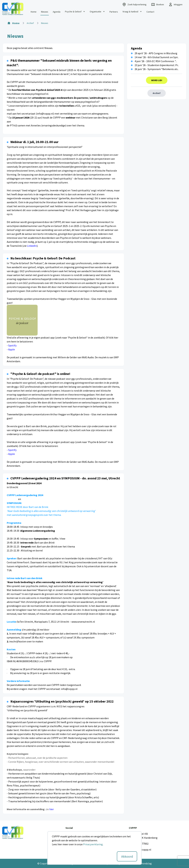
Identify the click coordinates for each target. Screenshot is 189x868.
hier (52, 809)
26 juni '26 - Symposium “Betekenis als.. (155, 69)
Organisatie (97, 12)
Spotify (12, 345)
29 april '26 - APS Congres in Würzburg (154, 53)
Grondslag (146, 863)
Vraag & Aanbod (132, 12)
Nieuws (45, 12)
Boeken (157, 4)
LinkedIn (32, 246)
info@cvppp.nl (36, 633)
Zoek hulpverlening (134, 4)
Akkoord (127, 856)
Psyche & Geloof (75, 12)
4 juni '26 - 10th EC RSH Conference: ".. (154, 61)
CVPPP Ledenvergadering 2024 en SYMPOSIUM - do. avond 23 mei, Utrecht (63, 478)
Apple (12, 349)
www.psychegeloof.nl (36, 94)
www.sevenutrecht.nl (83, 622)
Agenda (57, 12)
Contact (150, 12)
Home (34, 12)
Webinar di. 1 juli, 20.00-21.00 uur (33, 142)
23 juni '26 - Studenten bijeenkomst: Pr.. (155, 65)
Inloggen (175, 4)
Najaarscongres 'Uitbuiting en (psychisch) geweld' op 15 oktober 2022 (60, 701)
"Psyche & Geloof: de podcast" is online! (39, 374)
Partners (114, 12)
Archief (157, 93)
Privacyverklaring (93, 844)
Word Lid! (157, 80)
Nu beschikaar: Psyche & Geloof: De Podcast (41, 258)
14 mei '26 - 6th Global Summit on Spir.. (155, 57)
